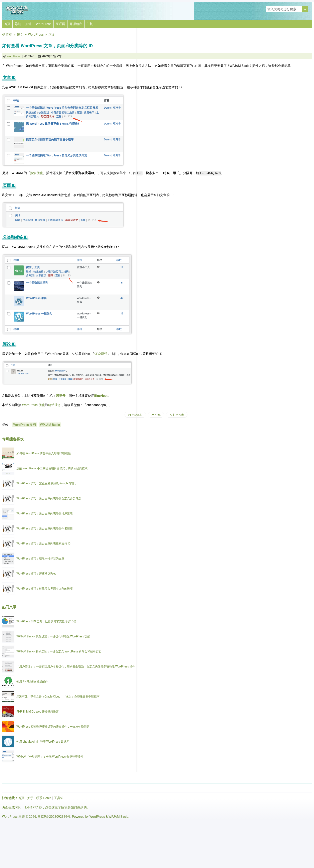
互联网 (60, 24)
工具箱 (59, 798)
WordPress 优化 (33, 405)
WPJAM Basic (50, 425)
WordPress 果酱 (13, 817)
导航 (18, 24)
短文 (20, 35)
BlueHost (101, 396)
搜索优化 (36, 173)
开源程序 (76, 24)
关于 (30, 798)
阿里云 (61, 396)
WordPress (44, 24)
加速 (28, 24)
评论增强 (101, 354)
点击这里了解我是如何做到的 (66, 807)
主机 (90, 24)
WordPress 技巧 (25, 425)
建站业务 (54, 405)
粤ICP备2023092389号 (54, 817)
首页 (7, 24)
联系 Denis (44, 798)
